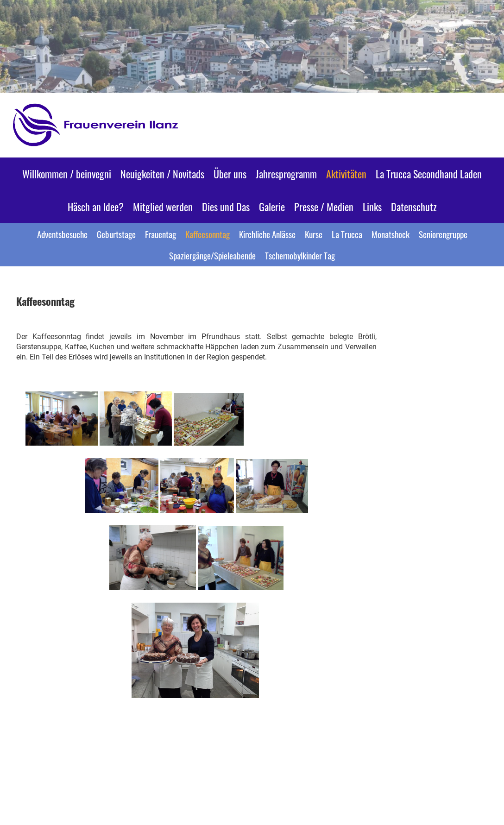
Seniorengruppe (443, 234)
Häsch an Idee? (96, 207)
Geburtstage (116, 234)
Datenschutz (414, 207)
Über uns (230, 174)
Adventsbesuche (62, 234)
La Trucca (347, 234)
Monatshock (391, 234)
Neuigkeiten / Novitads (162, 174)
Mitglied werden (163, 207)
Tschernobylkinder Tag (300, 255)
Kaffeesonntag (208, 234)
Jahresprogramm (286, 174)
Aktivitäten (346, 174)
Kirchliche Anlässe (267, 234)
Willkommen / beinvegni (67, 174)
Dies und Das (226, 207)
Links (372, 207)
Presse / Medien (324, 207)
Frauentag (161, 234)
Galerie (272, 207)
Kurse (314, 234)
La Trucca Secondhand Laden (429, 174)
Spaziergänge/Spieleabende (212, 255)
